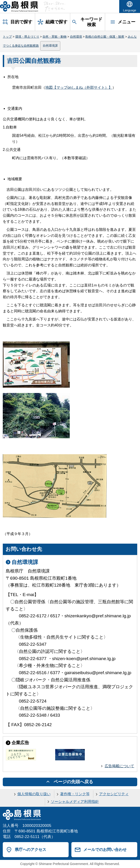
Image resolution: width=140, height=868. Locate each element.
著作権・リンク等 (75, 794)
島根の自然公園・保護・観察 (105, 37)
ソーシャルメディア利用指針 (75, 802)
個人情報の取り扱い (34, 794)
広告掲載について (119, 766)
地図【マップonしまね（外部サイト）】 (79, 87)
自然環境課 (50, 46)
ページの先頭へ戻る (73, 782)
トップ (7, 37)
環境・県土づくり (27, 37)
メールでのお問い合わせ (105, 850)
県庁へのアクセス (30, 850)
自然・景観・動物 (55, 37)
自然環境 (76, 37)
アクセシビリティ (114, 794)
